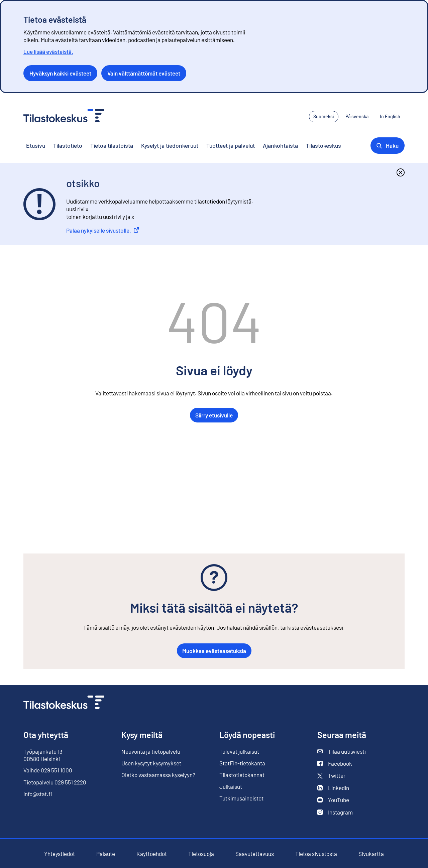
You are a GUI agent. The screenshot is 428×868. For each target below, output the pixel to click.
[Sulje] (401, 172)
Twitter (331, 775)
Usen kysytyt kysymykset (151, 763)
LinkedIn (333, 788)
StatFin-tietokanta (242, 763)
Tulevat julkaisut (239, 751)
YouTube (333, 800)
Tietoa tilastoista (112, 145)
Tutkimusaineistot (241, 798)
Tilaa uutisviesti (342, 751)
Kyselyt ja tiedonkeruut (170, 145)
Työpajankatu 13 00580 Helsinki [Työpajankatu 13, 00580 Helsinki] (43, 755)
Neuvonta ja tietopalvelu (151, 751)
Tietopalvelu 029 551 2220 (55, 782)
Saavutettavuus (255, 854)
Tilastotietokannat (242, 775)
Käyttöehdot (152, 854)
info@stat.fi (38, 794)
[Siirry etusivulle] (64, 703)
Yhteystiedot (60, 854)
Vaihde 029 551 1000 (48, 770)
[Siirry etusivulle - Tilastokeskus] (64, 116)
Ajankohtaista (280, 145)
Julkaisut (231, 787)
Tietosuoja (201, 854)
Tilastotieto (68, 145)
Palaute (106, 854)
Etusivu (36, 145)
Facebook (335, 764)
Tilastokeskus (324, 145)
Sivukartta (371, 854)
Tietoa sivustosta (316, 854)
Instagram (335, 812)
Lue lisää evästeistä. (48, 51)
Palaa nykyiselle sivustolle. (103, 230)
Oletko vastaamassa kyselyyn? (158, 775)
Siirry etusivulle (214, 415)
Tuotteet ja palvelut (231, 145)
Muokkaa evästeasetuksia (214, 651)
